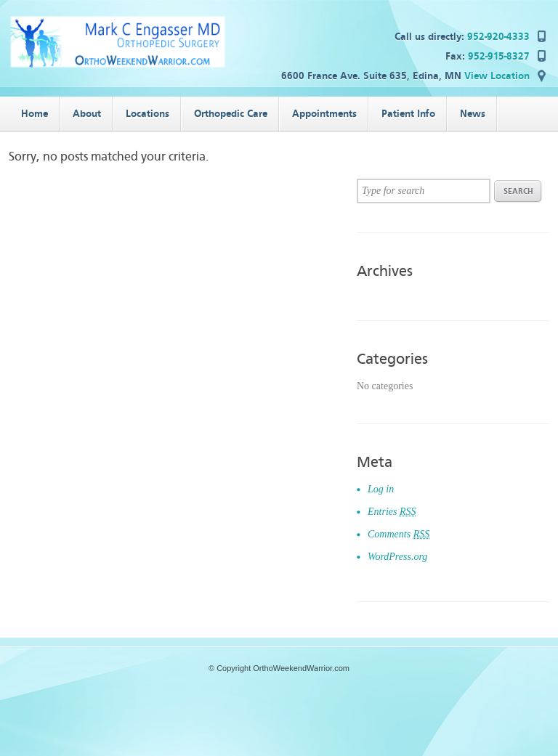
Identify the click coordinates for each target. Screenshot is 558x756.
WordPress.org (397, 557)
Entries (392, 512)
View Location (497, 76)
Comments (399, 534)
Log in (381, 489)
